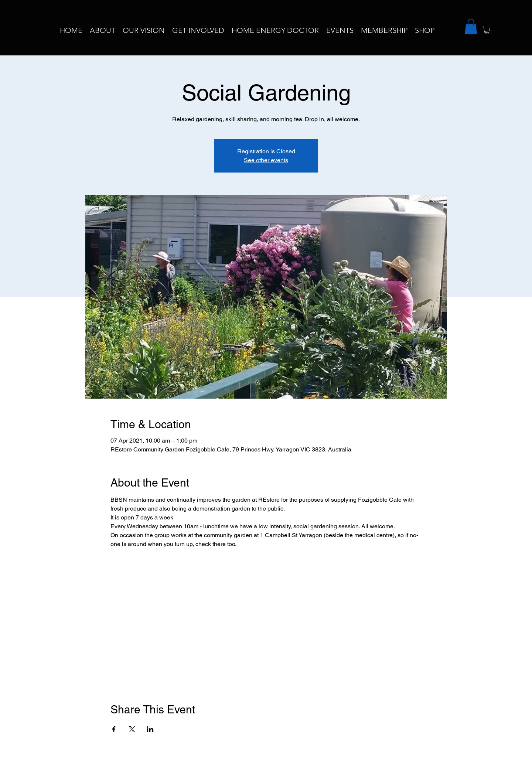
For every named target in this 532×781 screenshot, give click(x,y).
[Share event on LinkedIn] (150, 729)
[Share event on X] (132, 729)
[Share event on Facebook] (114, 729)
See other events (266, 160)
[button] (471, 27)
